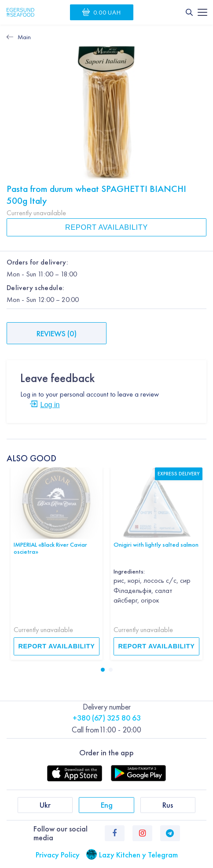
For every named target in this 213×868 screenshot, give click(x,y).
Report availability (106, 227)
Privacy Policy (58, 855)
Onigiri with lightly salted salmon (156, 544)
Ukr (45, 805)
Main (24, 37)
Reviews (57, 333)
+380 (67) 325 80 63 (107, 718)
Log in (50, 405)
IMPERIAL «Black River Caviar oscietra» (50, 548)
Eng (107, 805)
